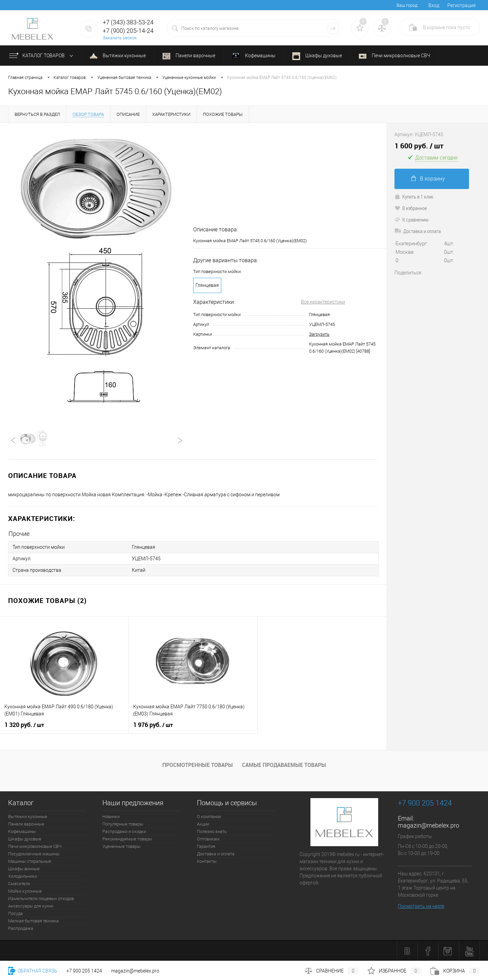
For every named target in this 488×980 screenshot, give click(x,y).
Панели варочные (189, 56)
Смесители (19, 884)
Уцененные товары (121, 846)
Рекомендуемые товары (127, 839)
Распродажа (21, 928)
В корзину (428, 179)
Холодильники (23, 876)
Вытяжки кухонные (118, 56)
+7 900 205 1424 (84, 971)
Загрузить (319, 334)
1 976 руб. (153, 725)
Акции (203, 824)
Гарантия (206, 846)
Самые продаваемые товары (284, 765)
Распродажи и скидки (124, 831)
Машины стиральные (30, 861)
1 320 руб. (24, 725)
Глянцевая (207, 285)
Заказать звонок (120, 38)
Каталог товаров (43, 56)
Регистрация (462, 5)
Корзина (455, 971)
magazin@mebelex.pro (429, 825)
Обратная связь (33, 971)
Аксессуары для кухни (31, 906)
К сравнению (411, 220)
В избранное (411, 208)
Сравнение (332, 971)
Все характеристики (323, 302)
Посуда (15, 913)
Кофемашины (254, 56)
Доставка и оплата (418, 231)
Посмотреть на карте (421, 906)
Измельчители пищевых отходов (41, 899)
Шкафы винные (24, 869)
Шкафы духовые (317, 56)
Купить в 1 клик (414, 196)
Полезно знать (212, 831)
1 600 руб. (419, 146)
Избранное (394, 971)
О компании (209, 817)
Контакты (207, 861)
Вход (434, 5)
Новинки (111, 817)
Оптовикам (208, 839)
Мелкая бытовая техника (33, 921)
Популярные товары (123, 824)
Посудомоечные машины (34, 854)
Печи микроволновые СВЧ (394, 56)
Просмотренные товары (198, 765)
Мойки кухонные (25, 891)
